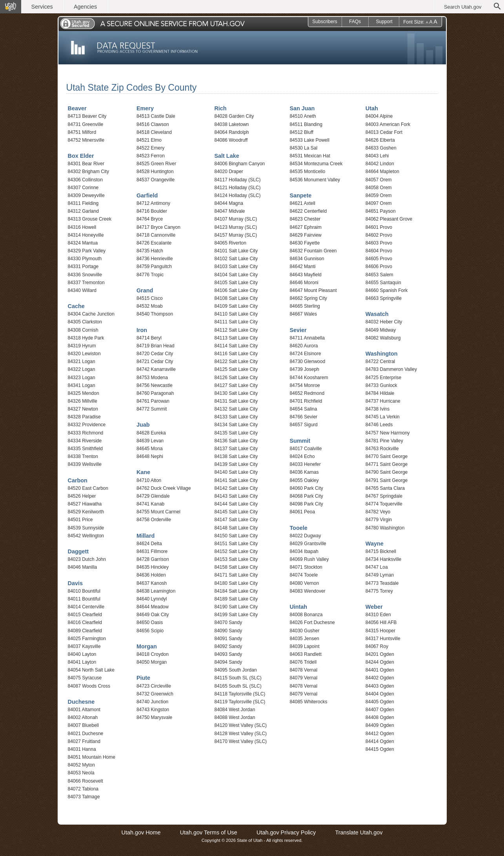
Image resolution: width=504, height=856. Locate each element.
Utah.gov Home (141, 832)
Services (42, 7)
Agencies (85, 7)
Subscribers (325, 22)
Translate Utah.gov (359, 832)
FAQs (355, 22)
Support (384, 22)
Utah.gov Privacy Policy (286, 832)
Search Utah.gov (463, 7)
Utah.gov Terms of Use (209, 832)
